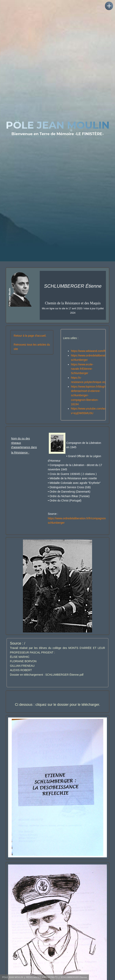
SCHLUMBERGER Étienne (74, 977)
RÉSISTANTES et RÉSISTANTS (42, 977)
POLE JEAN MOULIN (13, 977)
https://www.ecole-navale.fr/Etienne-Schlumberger (82, 369)
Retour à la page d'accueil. (30, 336)
